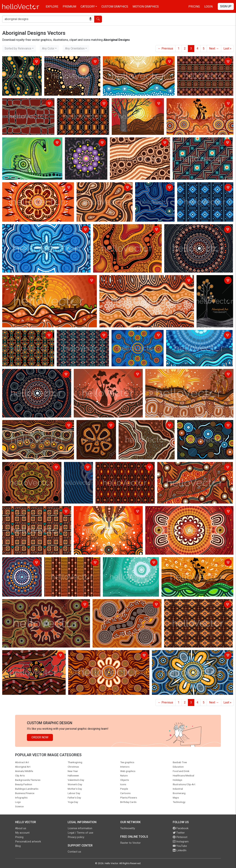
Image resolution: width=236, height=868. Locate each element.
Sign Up (226, 6)
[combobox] (19, 49)
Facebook (181, 828)
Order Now (40, 737)
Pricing (194, 7)
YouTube (180, 846)
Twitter (179, 833)
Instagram (181, 842)
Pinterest (180, 837)
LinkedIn (180, 850)
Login (208, 7)
